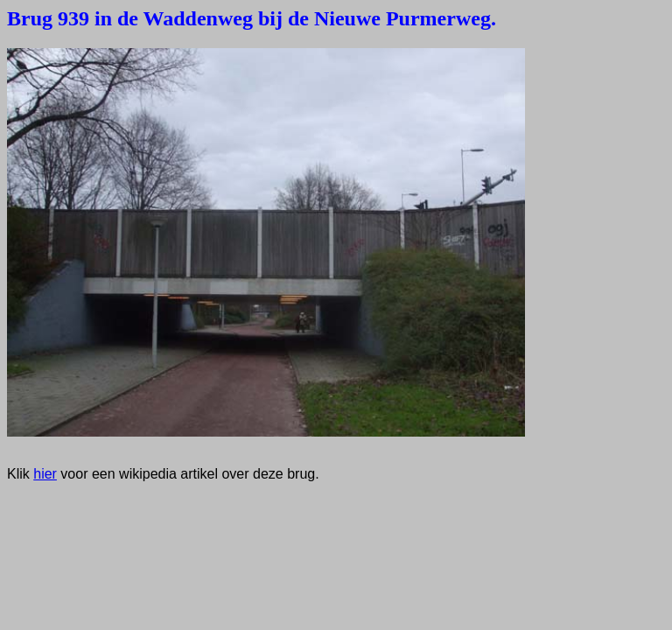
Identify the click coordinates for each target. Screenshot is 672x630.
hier (45, 474)
